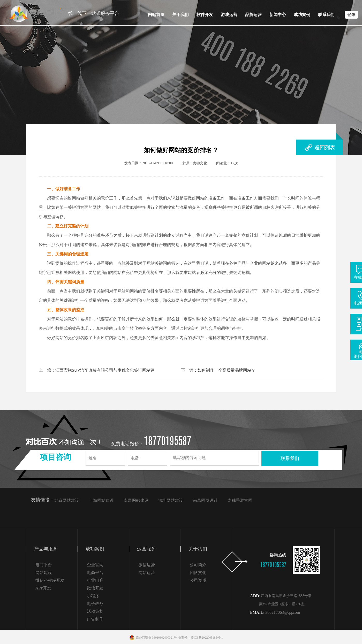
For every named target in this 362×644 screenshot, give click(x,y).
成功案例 (302, 15)
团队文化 (198, 573)
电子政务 (95, 604)
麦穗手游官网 (240, 500)
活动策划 (95, 611)
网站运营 (147, 573)
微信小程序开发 (50, 580)
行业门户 (95, 580)
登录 (351, 15)
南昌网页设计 (205, 500)
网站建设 (44, 573)
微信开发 (95, 588)
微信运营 (147, 565)
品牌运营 (253, 15)
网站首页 (156, 15)
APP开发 (43, 588)
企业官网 (95, 565)
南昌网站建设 (136, 500)
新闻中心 (278, 15)
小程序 (93, 596)
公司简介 (198, 565)
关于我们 (180, 15)
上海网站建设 (101, 500)
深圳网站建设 (171, 500)
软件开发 (205, 15)
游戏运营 (229, 15)
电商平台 (44, 565)
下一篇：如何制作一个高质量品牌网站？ (218, 370)
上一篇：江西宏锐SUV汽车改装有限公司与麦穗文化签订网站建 (97, 370)
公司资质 (198, 580)
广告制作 (95, 619)
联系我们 (326, 15)
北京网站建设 (67, 500)
